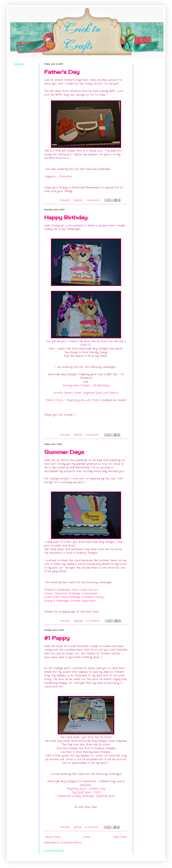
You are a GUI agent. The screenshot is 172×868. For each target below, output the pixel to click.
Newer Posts (53, 837)
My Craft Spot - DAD (86, 792)
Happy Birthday (66, 217)
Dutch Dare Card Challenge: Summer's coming (74, 597)
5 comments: (93, 621)
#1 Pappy (57, 638)
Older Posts (120, 837)
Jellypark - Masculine (58, 176)
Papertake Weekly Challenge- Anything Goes (86, 796)
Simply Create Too (97, 84)
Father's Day (62, 72)
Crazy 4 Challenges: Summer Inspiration (70, 601)
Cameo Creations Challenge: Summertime (71, 593)
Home (87, 837)
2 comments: (93, 200)
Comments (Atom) (71, 843)
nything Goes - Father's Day (87, 789)
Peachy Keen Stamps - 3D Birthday (86, 385)
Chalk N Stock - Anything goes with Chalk (72, 400)
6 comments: (93, 435)
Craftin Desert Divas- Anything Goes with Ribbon (86, 393)
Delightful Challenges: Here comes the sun (71, 590)
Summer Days (64, 452)
